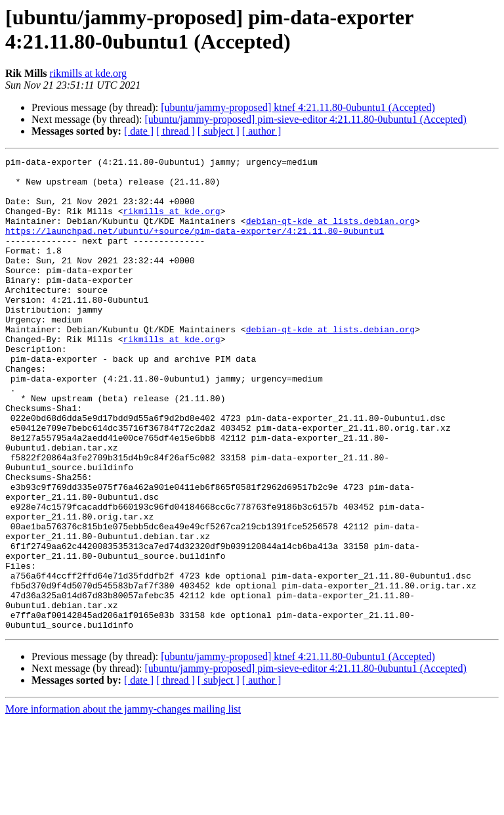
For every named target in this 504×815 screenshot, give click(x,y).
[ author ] (262, 131)
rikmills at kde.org (88, 73)
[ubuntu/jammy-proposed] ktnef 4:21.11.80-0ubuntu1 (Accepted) (298, 107)
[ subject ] (219, 131)
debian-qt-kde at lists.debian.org (330, 234)
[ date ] (139, 131)
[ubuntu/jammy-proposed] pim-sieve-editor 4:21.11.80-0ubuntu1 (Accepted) (305, 119)
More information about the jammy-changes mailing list (123, 804)
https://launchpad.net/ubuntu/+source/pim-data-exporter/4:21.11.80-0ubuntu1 (195, 246)
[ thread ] (176, 131)
